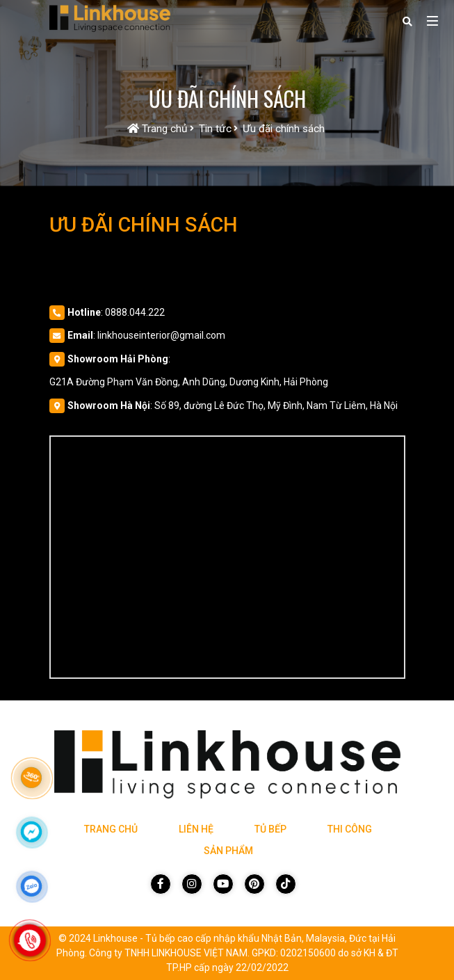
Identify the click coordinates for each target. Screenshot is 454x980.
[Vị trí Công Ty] (227, 557)
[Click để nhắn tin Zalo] (31, 886)
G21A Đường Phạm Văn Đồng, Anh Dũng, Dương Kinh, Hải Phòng (189, 382)
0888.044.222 (135, 312)
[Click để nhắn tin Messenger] (31, 832)
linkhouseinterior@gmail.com (161, 335)
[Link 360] (31, 778)
